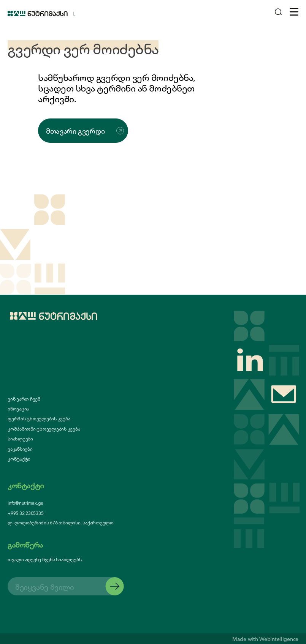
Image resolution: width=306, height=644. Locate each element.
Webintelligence (279, 639)
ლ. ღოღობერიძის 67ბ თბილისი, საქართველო (61, 522)
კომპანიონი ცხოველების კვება (44, 429)
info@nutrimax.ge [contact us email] (25, 503)
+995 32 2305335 (25, 513)
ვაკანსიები (20, 449)
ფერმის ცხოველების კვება (39, 418)
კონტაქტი (19, 459)
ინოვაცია (18, 409)
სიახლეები (20, 439)
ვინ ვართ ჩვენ (24, 399)
